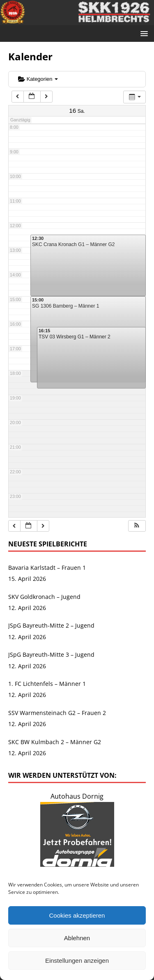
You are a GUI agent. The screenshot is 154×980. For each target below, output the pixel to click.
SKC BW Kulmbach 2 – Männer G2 (55, 742)
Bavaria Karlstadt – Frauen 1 (47, 568)
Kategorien (38, 79)
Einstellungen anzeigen (77, 961)
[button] (137, 526)
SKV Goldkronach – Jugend (44, 597)
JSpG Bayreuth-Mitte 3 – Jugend (51, 654)
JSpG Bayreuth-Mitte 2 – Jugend (51, 625)
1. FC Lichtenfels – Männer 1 (47, 684)
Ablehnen (77, 938)
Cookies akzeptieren (77, 915)
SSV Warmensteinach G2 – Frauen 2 (57, 713)
